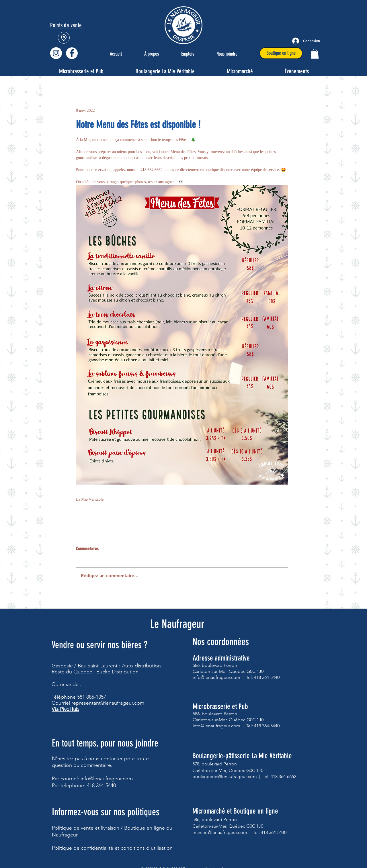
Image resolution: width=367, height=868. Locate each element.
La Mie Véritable (90, 499)
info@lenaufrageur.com (107, 779)
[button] (315, 54)
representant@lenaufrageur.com (108, 703)
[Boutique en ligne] (281, 53)
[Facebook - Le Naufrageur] (72, 53)
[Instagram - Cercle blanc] (56, 53)
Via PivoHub (65, 709)
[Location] (64, 38)
